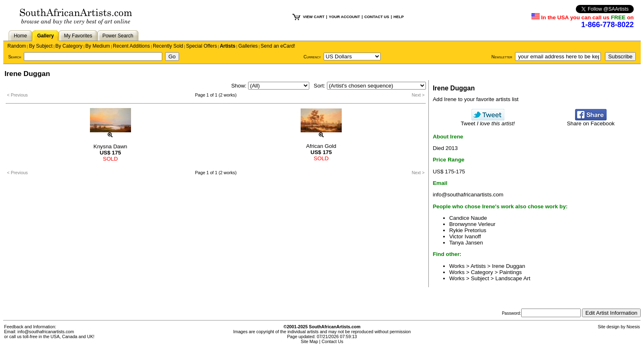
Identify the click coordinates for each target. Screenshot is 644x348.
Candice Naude (468, 218)
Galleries (248, 46)
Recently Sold (168, 46)
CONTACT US (377, 17)
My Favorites (78, 36)
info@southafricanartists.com (468, 195)
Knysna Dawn (110, 146)
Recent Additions (131, 46)
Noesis (633, 327)
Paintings (511, 272)
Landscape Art (513, 278)
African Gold (321, 146)
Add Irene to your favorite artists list (476, 99)
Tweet (488, 121)
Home (21, 36)
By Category (69, 46)
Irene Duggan (509, 266)
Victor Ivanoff (465, 236)
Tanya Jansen (466, 243)
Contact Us (332, 341)
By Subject (40, 46)
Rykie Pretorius (468, 230)
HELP (399, 17)
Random (17, 46)
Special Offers (201, 46)
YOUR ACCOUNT (345, 17)
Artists (228, 46)
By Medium (98, 46)
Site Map (309, 341)
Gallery (45, 36)
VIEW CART (314, 17)
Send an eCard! (278, 46)
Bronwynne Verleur (473, 224)
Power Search (118, 36)
